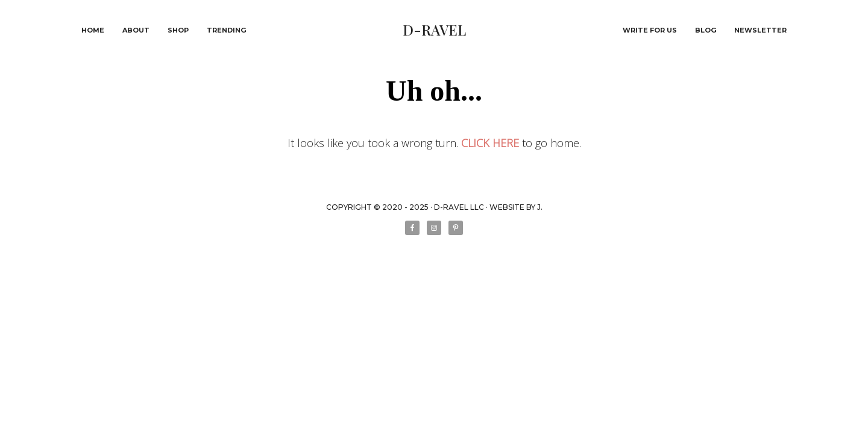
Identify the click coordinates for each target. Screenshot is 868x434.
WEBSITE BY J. (516, 207)
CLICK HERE (490, 143)
